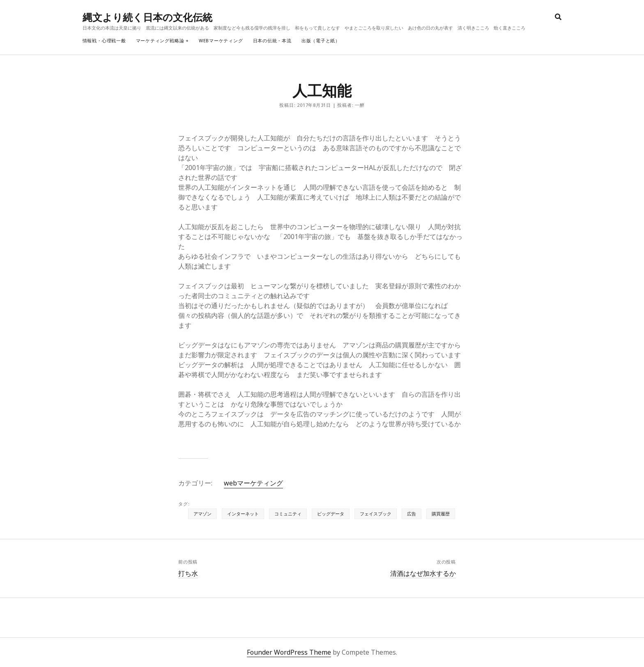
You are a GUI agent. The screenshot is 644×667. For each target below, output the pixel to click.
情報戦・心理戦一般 (104, 40)
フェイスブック (376, 514)
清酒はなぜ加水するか (423, 573)
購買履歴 (441, 514)
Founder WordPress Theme (289, 652)
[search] (558, 17)
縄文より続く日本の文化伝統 (147, 17)
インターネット (243, 514)
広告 (412, 514)
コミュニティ (288, 514)
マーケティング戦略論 (160, 40)
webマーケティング (221, 40)
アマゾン (202, 514)
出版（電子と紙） (321, 40)
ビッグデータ (331, 514)
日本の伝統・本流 (272, 40)
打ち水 (188, 573)
